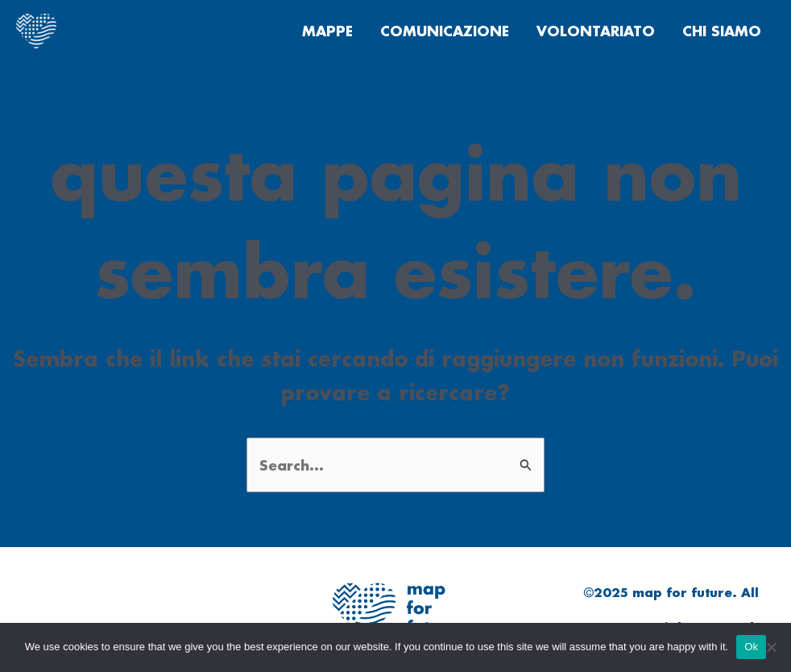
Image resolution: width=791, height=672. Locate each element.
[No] (771, 647)
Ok (751, 647)
